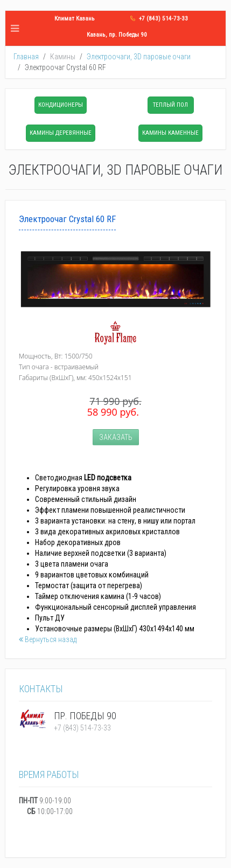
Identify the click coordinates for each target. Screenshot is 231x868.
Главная (26, 57)
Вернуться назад (48, 639)
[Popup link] (115, 279)
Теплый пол (170, 105)
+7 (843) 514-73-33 (163, 19)
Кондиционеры (61, 105)
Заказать (116, 437)
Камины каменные (170, 133)
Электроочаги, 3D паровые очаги (139, 57)
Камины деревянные (61, 133)
